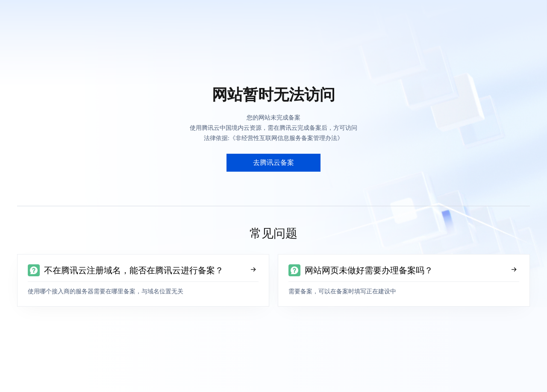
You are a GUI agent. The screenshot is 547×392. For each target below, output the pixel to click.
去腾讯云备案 (273, 162)
